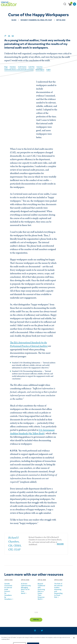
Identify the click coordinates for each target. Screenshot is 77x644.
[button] (35, 612)
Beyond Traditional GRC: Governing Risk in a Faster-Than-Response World (41, 591)
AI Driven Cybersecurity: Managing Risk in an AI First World (25, 589)
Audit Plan (31, 67)
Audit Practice (22, 67)
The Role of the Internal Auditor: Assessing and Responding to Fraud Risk (58, 590)
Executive (40, 67)
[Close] (74, 641)
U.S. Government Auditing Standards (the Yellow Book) (32, 432)
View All (36, 620)
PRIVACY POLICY (36, 636)
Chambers (13, 67)
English (48, 70)
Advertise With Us (51, 636)
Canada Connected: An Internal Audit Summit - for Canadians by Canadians (8, 591)
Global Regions (40, 70)
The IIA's (29, 344)
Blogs (6, 67)
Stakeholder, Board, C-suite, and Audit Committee (19, 70)
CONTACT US (24, 636)
